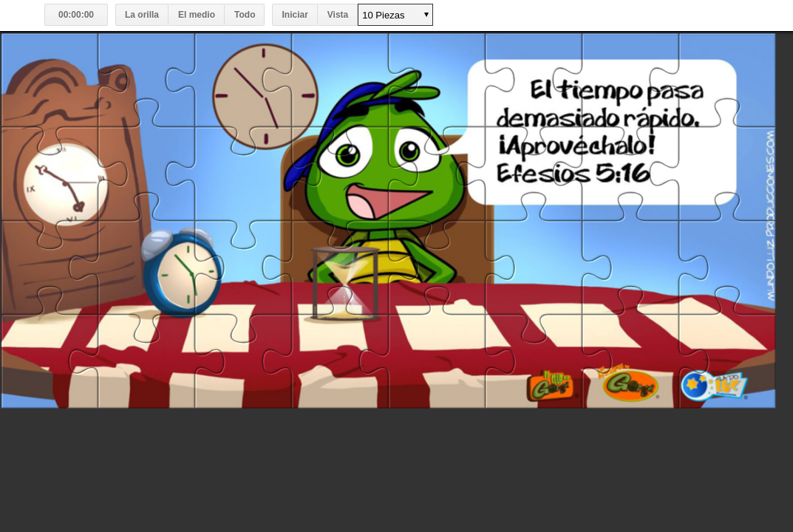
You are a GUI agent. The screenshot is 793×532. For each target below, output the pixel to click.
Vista (338, 15)
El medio (197, 15)
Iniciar (295, 15)
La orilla (142, 15)
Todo (245, 15)
